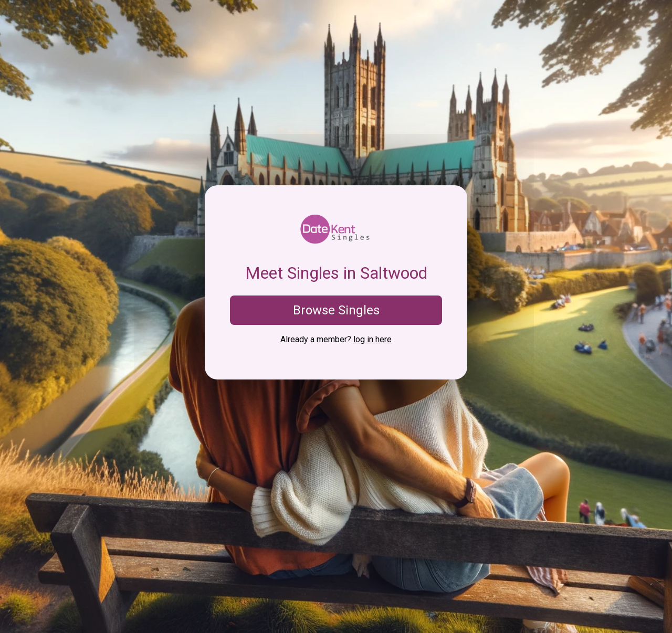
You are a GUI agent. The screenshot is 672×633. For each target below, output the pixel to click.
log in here (372, 339)
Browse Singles (336, 310)
